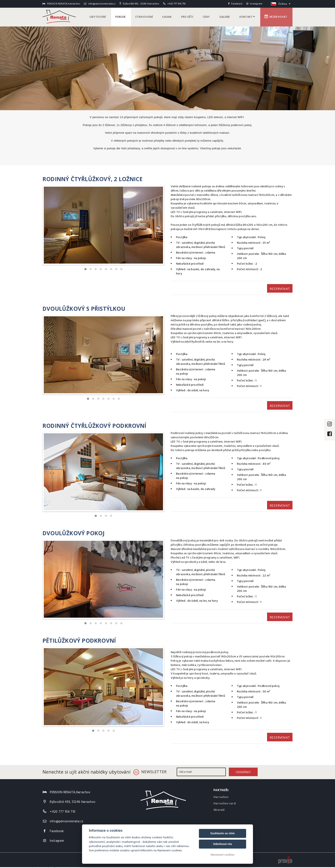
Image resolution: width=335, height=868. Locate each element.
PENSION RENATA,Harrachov (19, 866)
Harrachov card (225, 800)
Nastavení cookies (223, 855)
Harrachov (221, 794)
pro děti (192, 17)
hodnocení (63, 866)
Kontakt (249, 17)
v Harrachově (46, 866)
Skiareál (219, 806)
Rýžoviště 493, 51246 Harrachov (73, 798)
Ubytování (107, 17)
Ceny (210, 17)
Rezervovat (277, 16)
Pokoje (128, 17)
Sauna (173, 17)
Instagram (254, 4)
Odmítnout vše (222, 844)
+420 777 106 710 (176, 4)
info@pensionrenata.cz (100, 4)
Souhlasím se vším (223, 833)
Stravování (151, 17)
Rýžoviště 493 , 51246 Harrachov (139, 4)
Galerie (227, 17)
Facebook (235, 4)
